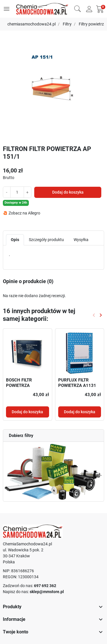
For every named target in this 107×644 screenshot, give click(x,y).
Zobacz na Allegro (24, 213)
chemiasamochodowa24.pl (32, 24)
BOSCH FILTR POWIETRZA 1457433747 (19, 386)
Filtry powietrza (92, 24)
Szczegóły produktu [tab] (46, 240)
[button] (77, 8)
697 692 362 (45, 586)
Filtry (67, 24)
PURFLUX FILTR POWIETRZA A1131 (77, 383)
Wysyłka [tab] (81, 240)
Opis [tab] (15, 240)
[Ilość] (17, 192)
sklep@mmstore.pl (47, 592)
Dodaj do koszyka (68, 192)
